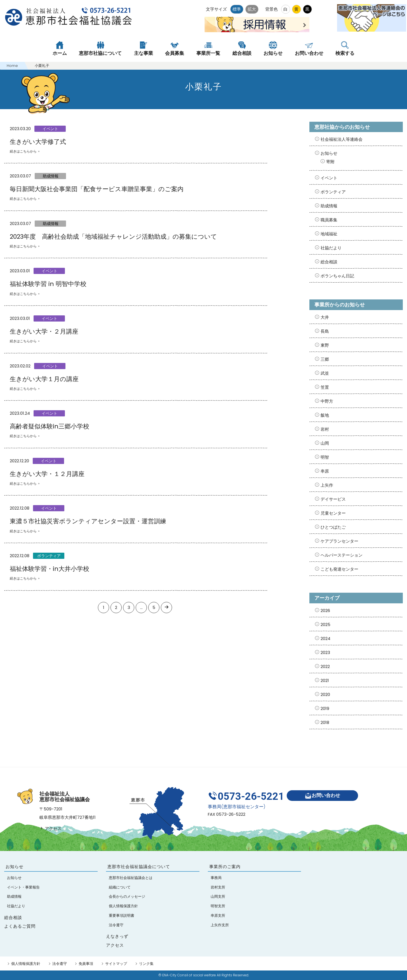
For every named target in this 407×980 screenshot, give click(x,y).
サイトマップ (116, 964)
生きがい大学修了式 (38, 142)
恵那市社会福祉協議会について (139, 867)
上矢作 (327, 485)
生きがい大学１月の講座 (44, 379)
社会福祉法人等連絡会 (342, 139)
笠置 (325, 387)
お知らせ (329, 153)
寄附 (330, 162)
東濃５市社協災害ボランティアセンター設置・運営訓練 (88, 521)
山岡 (325, 443)
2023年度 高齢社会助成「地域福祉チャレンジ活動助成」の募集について (113, 237)
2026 (325, 610)
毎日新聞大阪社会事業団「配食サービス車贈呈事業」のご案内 (97, 189)
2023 (325, 652)
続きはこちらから (23, 151)
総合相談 (329, 262)
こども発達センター (339, 569)
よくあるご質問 (20, 926)
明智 (325, 457)
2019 (325, 708)
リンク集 (146, 964)
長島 (325, 331)
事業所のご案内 (225, 867)
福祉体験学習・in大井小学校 (50, 569)
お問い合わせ (322, 796)
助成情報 (51, 176)
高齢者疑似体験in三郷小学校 (50, 426)
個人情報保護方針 (26, 964)
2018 (325, 722)
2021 (325, 680)
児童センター (333, 513)
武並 (325, 373)
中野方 (327, 401)
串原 (325, 471)
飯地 (325, 415)
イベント (50, 129)
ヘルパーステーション (342, 555)
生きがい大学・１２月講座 (47, 474)
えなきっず (117, 936)
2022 (325, 666)
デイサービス (333, 499)
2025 (325, 624)
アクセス (50, 828)
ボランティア (49, 556)
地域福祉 (329, 234)
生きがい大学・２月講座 (44, 331)
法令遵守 (60, 964)
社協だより (331, 248)
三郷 (325, 359)
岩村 (325, 429)
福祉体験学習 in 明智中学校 (48, 284)
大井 (325, 317)
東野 (325, 345)
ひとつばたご (333, 527)
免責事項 (86, 964)
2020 (325, 694)
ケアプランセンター (339, 541)
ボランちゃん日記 (337, 276)
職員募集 (329, 220)
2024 (325, 638)
